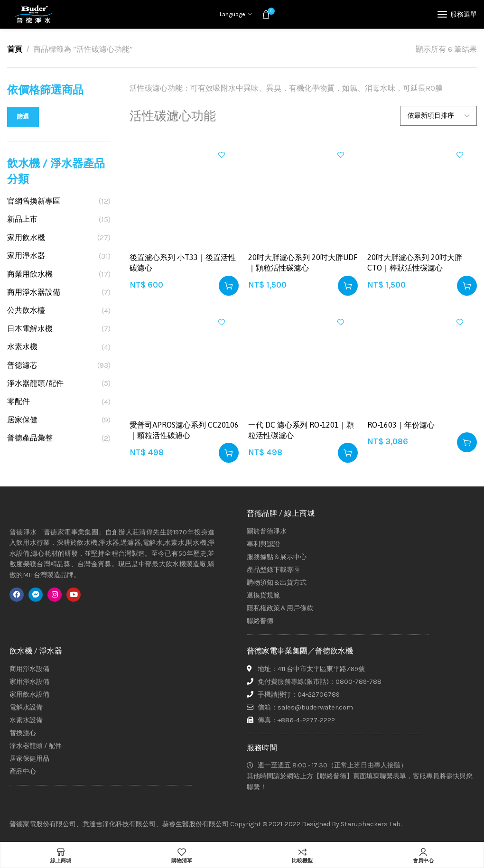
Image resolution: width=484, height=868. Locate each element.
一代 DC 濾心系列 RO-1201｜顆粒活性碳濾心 (301, 430)
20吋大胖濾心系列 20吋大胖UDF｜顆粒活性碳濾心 (303, 262)
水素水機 (22, 347)
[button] (229, 286)
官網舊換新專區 (34, 201)
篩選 (23, 117)
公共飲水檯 (26, 310)
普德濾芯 (22, 365)
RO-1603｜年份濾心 (401, 425)
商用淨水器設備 (34, 292)
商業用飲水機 (30, 274)
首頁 (15, 49)
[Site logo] (33, 14)
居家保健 (22, 420)
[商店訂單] (438, 116)
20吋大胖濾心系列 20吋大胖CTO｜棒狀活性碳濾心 (415, 262)
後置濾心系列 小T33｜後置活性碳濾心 (183, 262)
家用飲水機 (26, 238)
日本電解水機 (30, 329)
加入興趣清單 (222, 155)
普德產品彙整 (30, 438)
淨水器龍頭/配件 (35, 383)
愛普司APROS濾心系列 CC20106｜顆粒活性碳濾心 (184, 430)
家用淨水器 (26, 256)
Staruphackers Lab (371, 824)
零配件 (19, 401)
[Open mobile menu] (457, 14)
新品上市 (22, 219)
